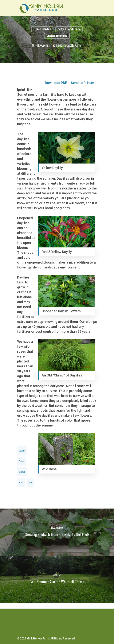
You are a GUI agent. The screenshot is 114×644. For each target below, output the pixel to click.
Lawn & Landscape (69, 29)
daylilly (22, 451)
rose (21, 482)
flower (22, 461)
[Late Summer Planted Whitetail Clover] (57, 580)
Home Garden (42, 29)
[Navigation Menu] (95, 8)
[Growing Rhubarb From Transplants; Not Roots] (57, 532)
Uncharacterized (57, 36)
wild (30, 482)
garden (22, 472)
